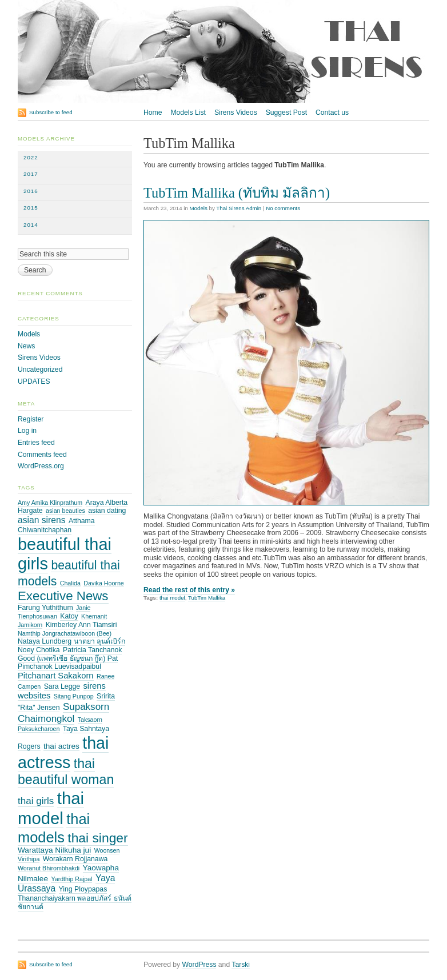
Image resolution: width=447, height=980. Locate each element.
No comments (283, 208)
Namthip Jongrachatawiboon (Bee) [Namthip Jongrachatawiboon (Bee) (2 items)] (65, 633)
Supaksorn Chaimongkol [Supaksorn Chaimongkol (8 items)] (63, 712)
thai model (172, 598)
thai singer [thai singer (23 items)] (97, 838)
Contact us (332, 113)
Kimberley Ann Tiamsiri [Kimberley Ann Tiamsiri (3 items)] (81, 625)
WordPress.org (41, 466)
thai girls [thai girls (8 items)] (36, 801)
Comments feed (42, 455)
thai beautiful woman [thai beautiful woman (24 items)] (66, 772)
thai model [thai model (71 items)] (51, 808)
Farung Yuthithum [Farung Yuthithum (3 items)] (45, 608)
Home (153, 113)
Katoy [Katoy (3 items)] (69, 616)
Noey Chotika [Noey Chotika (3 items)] (39, 650)
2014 (31, 225)
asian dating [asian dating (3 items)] (107, 511)
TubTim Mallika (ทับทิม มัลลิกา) (237, 193)
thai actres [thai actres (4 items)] (61, 746)
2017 (31, 174)
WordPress (199, 965)
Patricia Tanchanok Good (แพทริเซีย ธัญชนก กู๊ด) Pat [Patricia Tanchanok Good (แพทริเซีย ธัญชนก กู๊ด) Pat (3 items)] (70, 654)
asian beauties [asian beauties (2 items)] (65, 511)
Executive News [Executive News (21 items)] (63, 596)
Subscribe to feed (51, 112)
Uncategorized (40, 369)
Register (31, 419)
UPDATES (34, 381)
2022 (31, 157)
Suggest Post (286, 113)
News (26, 346)
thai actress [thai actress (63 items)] (63, 753)
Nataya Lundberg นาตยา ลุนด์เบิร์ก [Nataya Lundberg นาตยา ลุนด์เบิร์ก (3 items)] (71, 641)
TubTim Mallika (207, 598)
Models (199, 208)
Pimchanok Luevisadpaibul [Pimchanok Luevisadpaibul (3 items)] (59, 666)
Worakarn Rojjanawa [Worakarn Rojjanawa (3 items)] (75, 859)
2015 (31, 208)
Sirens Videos (236, 113)
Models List (188, 113)
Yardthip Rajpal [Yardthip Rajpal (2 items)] (71, 879)
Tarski (241, 965)
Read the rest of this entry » (189, 590)
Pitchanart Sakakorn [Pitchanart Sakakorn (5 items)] (56, 676)
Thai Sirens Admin (239, 208)
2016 (31, 191)
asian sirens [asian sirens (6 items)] (42, 520)
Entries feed (36, 443)
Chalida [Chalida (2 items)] (70, 583)
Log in (27, 431)
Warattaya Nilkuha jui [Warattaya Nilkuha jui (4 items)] (54, 850)
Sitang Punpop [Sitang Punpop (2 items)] (74, 696)
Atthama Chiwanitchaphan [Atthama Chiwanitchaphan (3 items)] (56, 525)
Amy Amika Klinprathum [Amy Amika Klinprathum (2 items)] (50, 503)
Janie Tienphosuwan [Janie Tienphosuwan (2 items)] (54, 612)
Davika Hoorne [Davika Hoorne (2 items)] (103, 583)
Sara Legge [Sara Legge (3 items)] (62, 686)
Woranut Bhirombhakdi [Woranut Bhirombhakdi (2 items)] (49, 868)
